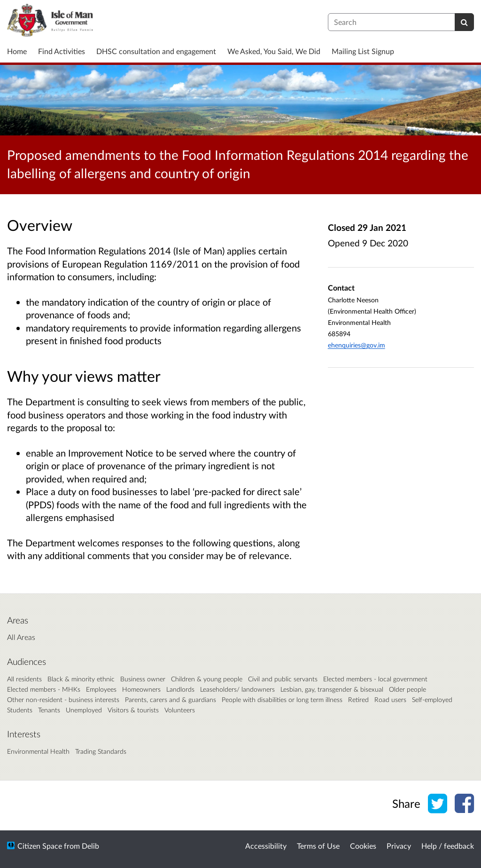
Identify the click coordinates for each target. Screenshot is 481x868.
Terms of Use (318, 846)
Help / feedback (448, 846)
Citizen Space (40, 846)
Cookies (363, 846)
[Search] (464, 22)
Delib (90, 846)
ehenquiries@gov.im (357, 345)
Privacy (399, 846)
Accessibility (266, 846)
